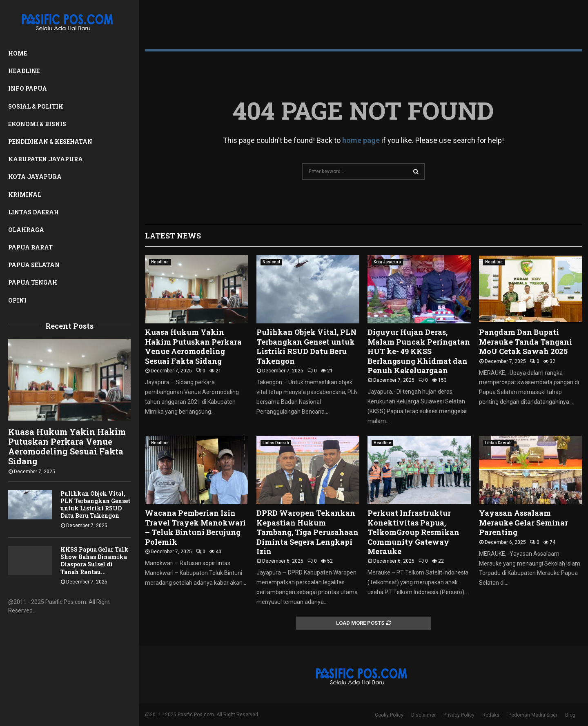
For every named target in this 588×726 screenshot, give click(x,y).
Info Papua (28, 88)
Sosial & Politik (36, 106)
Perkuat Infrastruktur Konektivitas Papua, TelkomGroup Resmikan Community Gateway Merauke (413, 532)
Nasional (271, 262)
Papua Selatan (34, 265)
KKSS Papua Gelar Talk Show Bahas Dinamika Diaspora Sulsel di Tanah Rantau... (95, 560)
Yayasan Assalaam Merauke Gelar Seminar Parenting (523, 522)
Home (18, 53)
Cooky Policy (389, 715)
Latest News (173, 236)
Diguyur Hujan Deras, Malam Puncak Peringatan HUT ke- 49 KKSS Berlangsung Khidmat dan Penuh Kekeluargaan (419, 351)
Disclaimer (423, 715)
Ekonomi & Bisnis (37, 124)
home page (361, 140)
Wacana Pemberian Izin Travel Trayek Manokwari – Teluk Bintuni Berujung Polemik (195, 527)
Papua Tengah (33, 282)
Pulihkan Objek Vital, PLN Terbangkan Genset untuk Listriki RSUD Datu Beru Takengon (95, 504)
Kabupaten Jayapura (46, 159)
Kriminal (25, 195)
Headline (24, 71)
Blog (570, 715)
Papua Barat (30, 247)
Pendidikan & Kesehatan (50, 141)
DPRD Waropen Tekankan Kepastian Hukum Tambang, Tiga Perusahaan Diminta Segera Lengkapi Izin (307, 532)
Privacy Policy (459, 715)
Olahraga (26, 230)
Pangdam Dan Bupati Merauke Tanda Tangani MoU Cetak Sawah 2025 (526, 342)
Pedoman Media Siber (533, 715)
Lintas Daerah (33, 212)
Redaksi (491, 715)
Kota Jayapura (35, 177)
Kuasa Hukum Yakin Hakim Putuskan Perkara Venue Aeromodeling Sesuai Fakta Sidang (67, 446)
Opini (17, 300)
